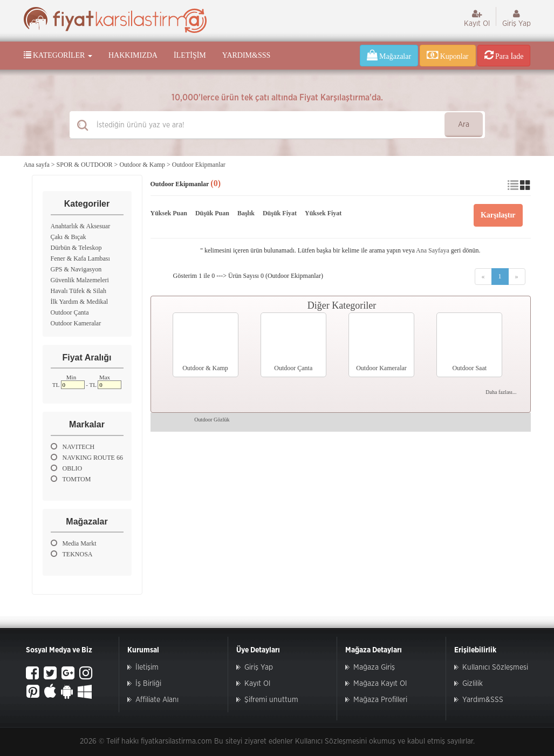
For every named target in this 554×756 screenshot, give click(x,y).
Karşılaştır (498, 215)
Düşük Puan (212, 213)
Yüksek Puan (169, 213)
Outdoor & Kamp (142, 165)
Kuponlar (447, 55)
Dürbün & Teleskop (76, 248)
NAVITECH (73, 447)
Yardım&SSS (246, 55)
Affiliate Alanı (157, 700)
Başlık (246, 213)
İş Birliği (148, 684)
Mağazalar (389, 55)
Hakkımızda (133, 55)
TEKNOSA (72, 554)
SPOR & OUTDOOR (85, 165)
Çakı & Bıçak (69, 237)
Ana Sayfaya (433, 250)
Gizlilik (473, 684)
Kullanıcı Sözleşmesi (495, 668)
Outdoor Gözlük (212, 420)
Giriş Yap (517, 18)
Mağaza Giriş (374, 668)
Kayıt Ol (477, 18)
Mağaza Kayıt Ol (380, 684)
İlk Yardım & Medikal (80, 302)
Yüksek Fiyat (323, 213)
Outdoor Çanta (70, 312)
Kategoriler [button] (58, 55)
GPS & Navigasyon (76, 269)
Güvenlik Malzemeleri (80, 280)
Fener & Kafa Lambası (80, 258)
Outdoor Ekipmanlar (199, 165)
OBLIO (67, 468)
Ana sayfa (37, 165)
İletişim (190, 55)
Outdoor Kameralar (76, 323)
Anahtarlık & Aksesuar (81, 226)
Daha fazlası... (501, 392)
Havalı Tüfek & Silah (78, 291)
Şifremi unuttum (271, 700)
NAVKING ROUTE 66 (87, 457)
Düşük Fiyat (280, 213)
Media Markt (74, 543)
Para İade (504, 55)
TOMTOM (71, 479)
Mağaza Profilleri (380, 700)
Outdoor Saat (469, 368)
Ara (464, 125)
